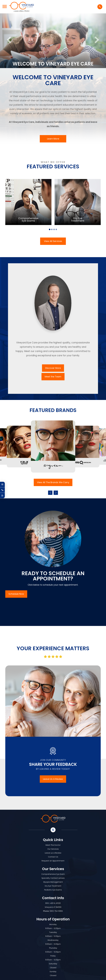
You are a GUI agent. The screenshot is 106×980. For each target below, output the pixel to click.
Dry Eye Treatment (53, 886)
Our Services (53, 849)
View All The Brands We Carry (53, 482)
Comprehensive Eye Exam (53, 874)
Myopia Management (53, 882)
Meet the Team (53, 377)
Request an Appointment (53, 861)
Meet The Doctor (53, 845)
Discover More (53, 368)
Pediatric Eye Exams (53, 890)
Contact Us (53, 857)
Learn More (53, 139)
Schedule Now (16, 594)
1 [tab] (50, 229)
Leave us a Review (53, 853)
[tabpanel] (28, 202)
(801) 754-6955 (56, 911)
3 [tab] (54, 229)
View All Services (53, 241)
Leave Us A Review (53, 779)
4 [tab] (56, 229)
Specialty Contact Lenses (53, 878)
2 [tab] (52, 229)
